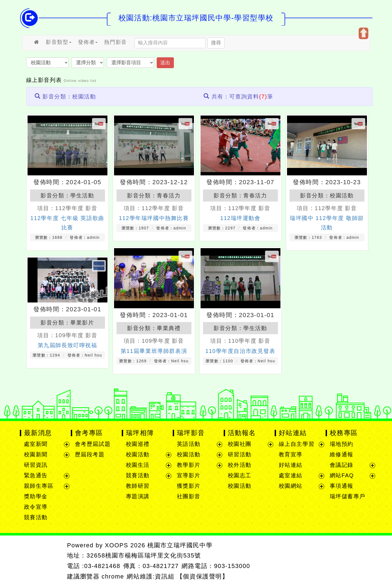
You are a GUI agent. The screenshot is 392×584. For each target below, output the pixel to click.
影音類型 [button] (58, 42)
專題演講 (138, 496)
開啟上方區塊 (363, 33)
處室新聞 (36, 444)
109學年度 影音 (163, 341)
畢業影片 (82, 323)
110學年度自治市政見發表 (240, 351)
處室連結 (291, 475)
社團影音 (189, 496)
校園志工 (240, 475)
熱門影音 (115, 42)
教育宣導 (291, 454)
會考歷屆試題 (93, 444)
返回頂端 (354, 560)
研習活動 (240, 454)
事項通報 (342, 486)
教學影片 (189, 465)
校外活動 (240, 465)
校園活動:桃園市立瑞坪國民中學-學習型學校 (196, 18)
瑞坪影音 (191, 433)
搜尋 (216, 43)
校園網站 (291, 486)
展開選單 (67, 444)
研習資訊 (36, 465)
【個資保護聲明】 (203, 576)
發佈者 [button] (88, 42)
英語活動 (189, 444)
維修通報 (342, 454)
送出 (165, 63)
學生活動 (82, 195)
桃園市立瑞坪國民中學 (180, 545)
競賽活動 (36, 517)
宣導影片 (189, 475)
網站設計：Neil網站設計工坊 (41, 561)
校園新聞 (36, 454)
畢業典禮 (169, 328)
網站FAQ (342, 475)
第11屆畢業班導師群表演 (154, 351)
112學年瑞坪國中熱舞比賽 (154, 218)
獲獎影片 (189, 486)
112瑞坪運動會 (240, 218)
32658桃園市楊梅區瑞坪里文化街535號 (144, 555)
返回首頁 (313, 560)
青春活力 (169, 195)
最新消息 (38, 433)
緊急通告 (36, 475)
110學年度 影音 (249, 341)
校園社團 (240, 444)
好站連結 (293, 433)
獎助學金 (36, 496)
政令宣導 (36, 507)
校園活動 (342, 195)
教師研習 (138, 486)
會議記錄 (342, 465)
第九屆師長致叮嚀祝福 (67, 345)
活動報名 (242, 433)
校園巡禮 (138, 444)
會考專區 (89, 433)
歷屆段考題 (90, 454)
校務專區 (344, 433)
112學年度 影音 (76, 208)
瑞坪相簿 (140, 433)
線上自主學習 (297, 444)
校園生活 (138, 465)
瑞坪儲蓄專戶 (348, 496)
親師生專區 (39, 486)
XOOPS (117, 545)
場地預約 (342, 444)
